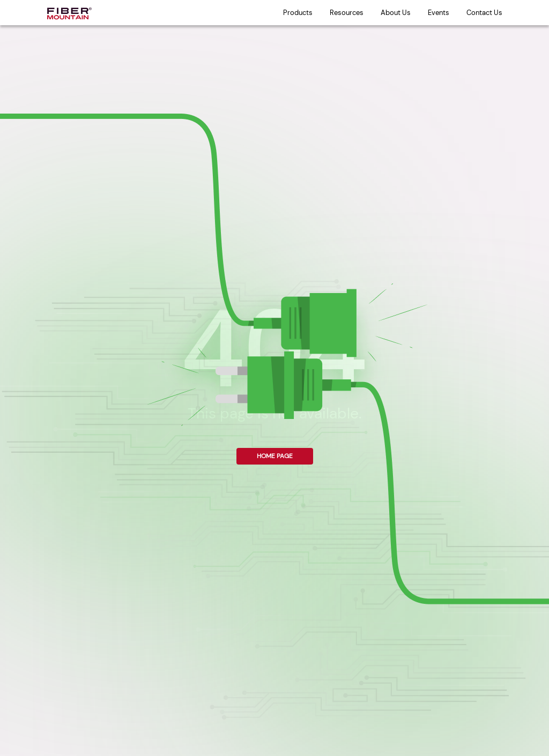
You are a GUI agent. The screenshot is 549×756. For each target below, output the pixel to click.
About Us (396, 13)
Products (298, 13)
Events (439, 13)
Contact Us (484, 13)
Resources (347, 13)
